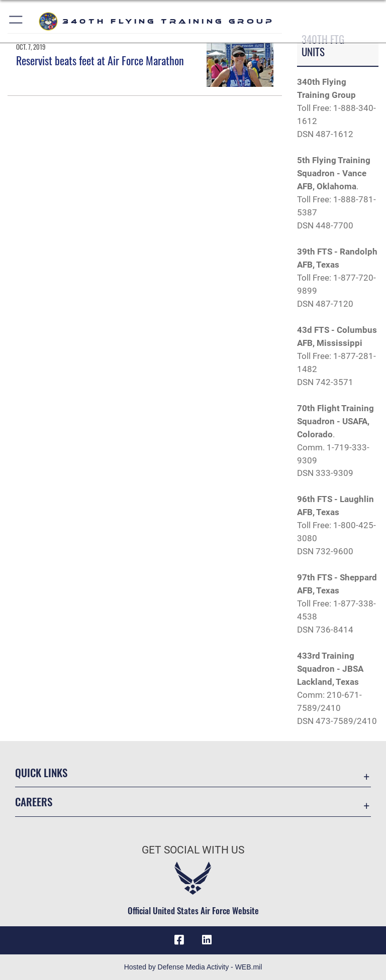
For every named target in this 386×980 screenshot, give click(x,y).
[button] (16, 21)
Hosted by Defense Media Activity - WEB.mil (193, 967)
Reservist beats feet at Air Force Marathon (100, 60)
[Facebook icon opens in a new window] (179, 940)
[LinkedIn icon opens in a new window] (207, 940)
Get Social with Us (193, 850)
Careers (34, 802)
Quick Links (41, 772)
